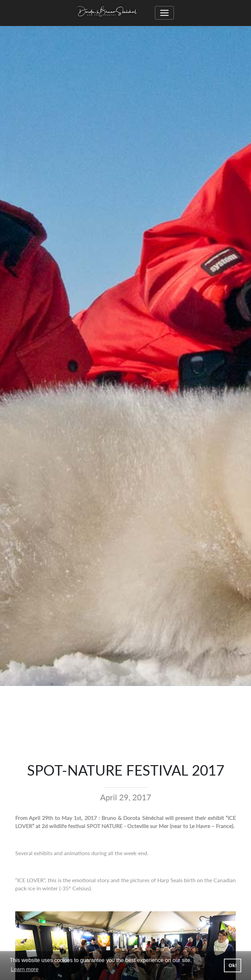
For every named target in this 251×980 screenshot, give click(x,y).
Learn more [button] (25, 969)
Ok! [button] (233, 965)
